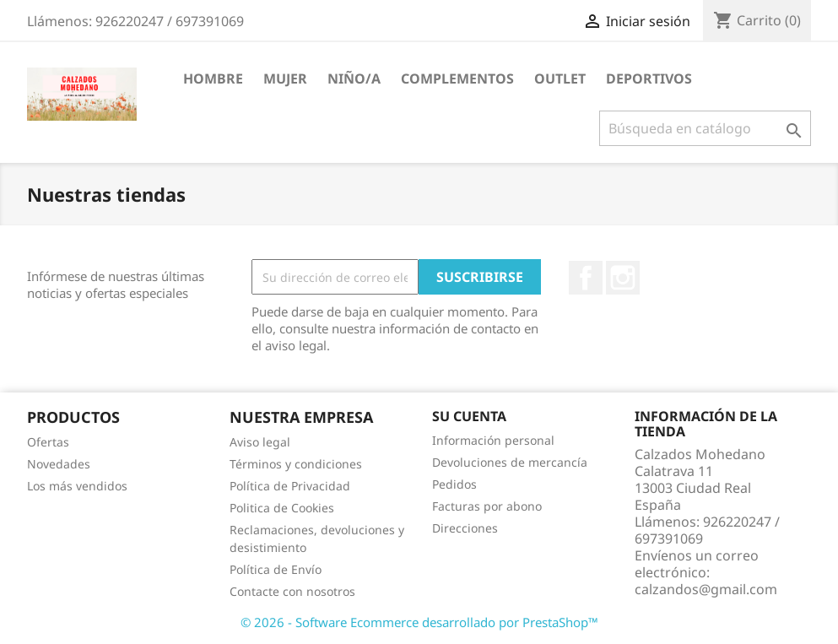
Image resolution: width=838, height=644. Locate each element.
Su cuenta (469, 416)
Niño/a (354, 78)
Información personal (493, 440)
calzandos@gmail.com (706, 589)
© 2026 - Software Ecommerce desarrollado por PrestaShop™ (419, 622)
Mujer (285, 78)
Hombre (213, 78)
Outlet (560, 78)
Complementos (457, 78)
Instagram (623, 278)
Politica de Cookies (282, 508)
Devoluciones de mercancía (510, 462)
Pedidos (454, 484)
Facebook (586, 278)
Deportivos (649, 78)
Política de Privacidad (290, 486)
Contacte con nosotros (292, 591)
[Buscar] (705, 128)
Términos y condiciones (296, 464)
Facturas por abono (487, 506)
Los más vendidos (77, 486)
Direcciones (465, 528)
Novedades (59, 464)
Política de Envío (276, 569)
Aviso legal (260, 442)
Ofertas (48, 442)
